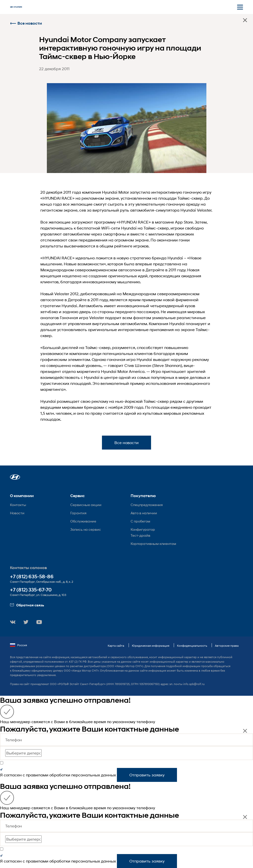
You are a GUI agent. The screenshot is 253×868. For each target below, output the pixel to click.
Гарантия (78, 513)
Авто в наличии (144, 513)
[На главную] (16, 7)
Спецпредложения (147, 505)
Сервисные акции (86, 505)
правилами (37, 775)
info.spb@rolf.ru (194, 684)
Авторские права (227, 646)
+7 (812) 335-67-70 (31, 590)
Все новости (26, 23)
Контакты (18, 505)
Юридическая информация (151, 646)
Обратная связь (27, 605)
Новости (17, 513)
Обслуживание (83, 521)
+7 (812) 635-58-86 (32, 577)
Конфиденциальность (192, 646)
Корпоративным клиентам (153, 544)
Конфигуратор (143, 529)
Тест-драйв (140, 535)
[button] (15, 477)
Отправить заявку (147, 775)
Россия (18, 645)
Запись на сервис (86, 529)
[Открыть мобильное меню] (240, 7)
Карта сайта (116, 646)
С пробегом (140, 521)
